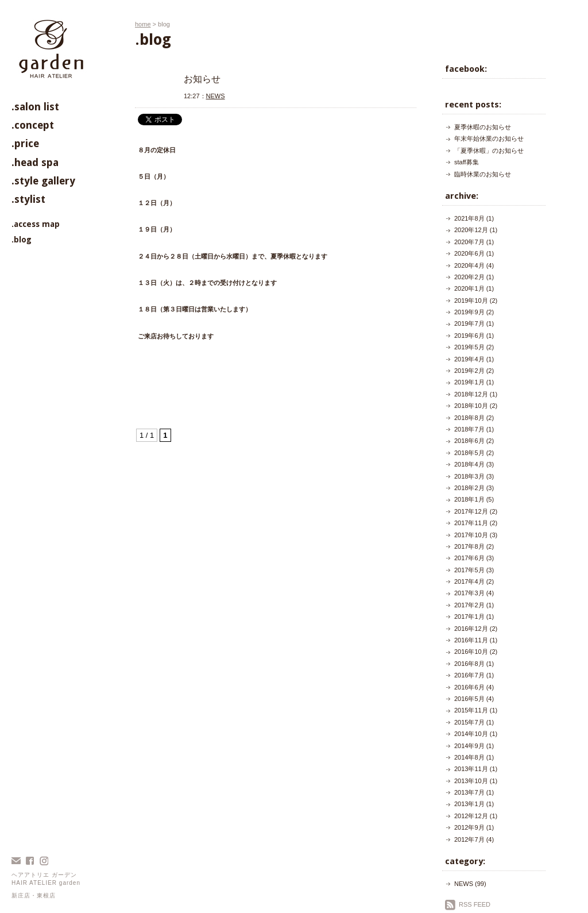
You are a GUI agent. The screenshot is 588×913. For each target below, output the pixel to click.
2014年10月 (471, 734)
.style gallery (43, 181)
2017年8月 (469, 546)
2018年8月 (469, 418)
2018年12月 (471, 394)
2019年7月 (469, 323)
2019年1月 (469, 382)
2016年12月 (471, 629)
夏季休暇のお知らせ (483, 127)
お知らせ (202, 79)
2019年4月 (469, 359)
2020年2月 (469, 277)
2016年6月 (469, 687)
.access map (36, 224)
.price (25, 143)
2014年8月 (469, 757)
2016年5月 (469, 699)
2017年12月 (471, 511)
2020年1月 (469, 288)
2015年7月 (469, 722)
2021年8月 (469, 218)
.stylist (28, 199)
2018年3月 (469, 476)
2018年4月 (469, 464)
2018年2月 (469, 488)
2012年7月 (469, 839)
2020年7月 (469, 242)
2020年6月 (469, 253)
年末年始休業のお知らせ (489, 138)
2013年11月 (471, 769)
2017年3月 (469, 593)
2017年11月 (471, 523)
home (143, 24)
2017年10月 (471, 535)
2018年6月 (469, 441)
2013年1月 (469, 804)
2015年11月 (471, 710)
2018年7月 (469, 429)
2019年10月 (471, 301)
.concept (33, 125)
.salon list (35, 107)
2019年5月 (469, 347)
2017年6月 (469, 558)
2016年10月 (471, 652)
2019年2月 (469, 371)
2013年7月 (469, 792)
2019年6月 (469, 336)
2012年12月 (471, 816)
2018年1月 (469, 499)
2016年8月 (469, 664)
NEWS (216, 96)
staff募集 (467, 162)
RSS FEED (475, 904)
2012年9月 (469, 827)
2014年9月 (469, 746)
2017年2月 (469, 605)
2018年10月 (471, 406)
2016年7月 (469, 675)
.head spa (35, 162)
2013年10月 (471, 781)
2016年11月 (471, 640)
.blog (22, 240)
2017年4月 (469, 581)
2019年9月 (469, 312)
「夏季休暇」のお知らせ (489, 151)
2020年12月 (471, 230)
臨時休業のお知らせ (483, 174)
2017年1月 (469, 617)
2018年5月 (469, 453)
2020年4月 (469, 265)
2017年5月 (469, 570)
